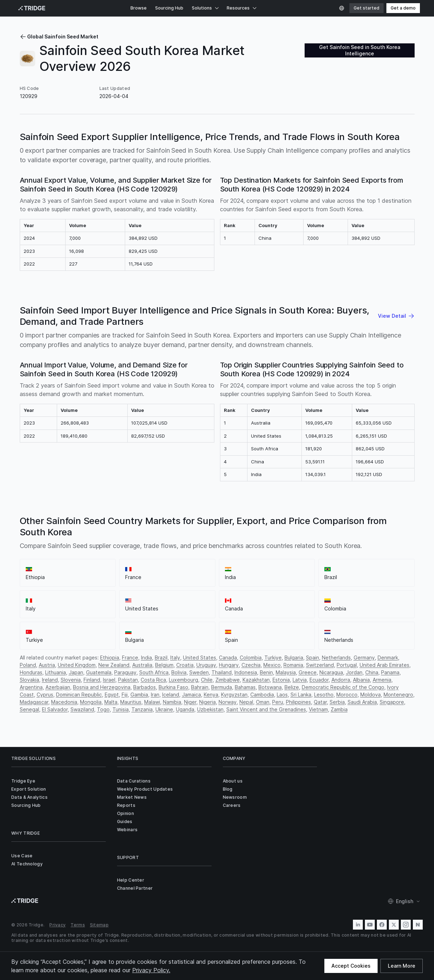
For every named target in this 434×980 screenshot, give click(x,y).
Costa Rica (153, 680)
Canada (228, 658)
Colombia (251, 658)
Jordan (354, 672)
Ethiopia (110, 658)
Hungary (229, 665)
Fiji (125, 695)
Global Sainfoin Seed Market (59, 36)
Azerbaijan (58, 687)
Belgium (164, 665)
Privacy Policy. (151, 970)
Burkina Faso (173, 687)
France (130, 658)
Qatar (320, 702)
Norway (228, 702)
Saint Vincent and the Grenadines (266, 709)
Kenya (211, 695)
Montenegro (398, 695)
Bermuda (222, 687)
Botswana (270, 687)
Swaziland (82, 709)
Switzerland (320, 665)
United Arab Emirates (384, 665)
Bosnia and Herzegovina (102, 687)
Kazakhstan (256, 680)
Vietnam (318, 709)
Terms (78, 925)
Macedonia (64, 702)
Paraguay (125, 672)
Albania (361, 680)
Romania (293, 665)
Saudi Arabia (362, 702)
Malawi (152, 702)
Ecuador (319, 680)
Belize (292, 687)
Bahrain (200, 687)
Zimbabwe (228, 680)
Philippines (298, 702)
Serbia (337, 702)
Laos (282, 695)
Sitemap (99, 925)
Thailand (222, 672)
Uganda (185, 709)
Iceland (171, 695)
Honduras (31, 672)
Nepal (246, 702)
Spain (313, 658)
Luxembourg (184, 680)
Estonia (281, 680)
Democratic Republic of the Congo (343, 687)
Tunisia (121, 709)
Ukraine (164, 709)
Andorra (341, 680)
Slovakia (29, 680)
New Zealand (114, 665)
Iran (155, 695)
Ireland (50, 680)
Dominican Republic (79, 695)
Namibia (172, 702)
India (146, 658)
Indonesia (246, 672)
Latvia (300, 680)
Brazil (161, 658)
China (372, 672)
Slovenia (71, 680)
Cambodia (262, 695)
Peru (278, 702)
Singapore (392, 702)
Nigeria (207, 702)
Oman (263, 702)
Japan (76, 672)
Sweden (199, 672)
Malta (111, 702)
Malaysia (286, 672)
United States (200, 658)
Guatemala (99, 672)
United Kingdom (77, 665)
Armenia (382, 680)
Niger (190, 702)
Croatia (185, 665)
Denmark (388, 658)
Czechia (251, 665)
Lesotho (324, 695)
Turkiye (273, 658)
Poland (28, 665)
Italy (175, 658)
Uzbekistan (210, 709)
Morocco (347, 695)
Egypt (112, 695)
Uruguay (206, 665)
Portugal (347, 665)
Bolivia (179, 672)
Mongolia (91, 702)
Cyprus (45, 695)
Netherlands (336, 658)
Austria (47, 665)
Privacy (57, 925)
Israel (109, 680)
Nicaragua (331, 672)
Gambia (139, 695)
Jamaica (191, 695)
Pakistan (128, 680)
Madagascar (34, 702)
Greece (308, 672)
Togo (103, 709)
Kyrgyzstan (234, 695)
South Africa (154, 672)
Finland (92, 680)
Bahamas (245, 687)
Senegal (29, 709)
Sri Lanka (301, 695)
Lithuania (56, 672)
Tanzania (142, 709)
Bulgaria (294, 658)
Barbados (145, 687)
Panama (390, 672)
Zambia (339, 709)
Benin (266, 672)
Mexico (272, 665)
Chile (207, 680)
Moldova (371, 695)
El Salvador (55, 709)
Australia (142, 665)
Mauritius (131, 702)
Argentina (31, 687)
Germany (364, 658)
